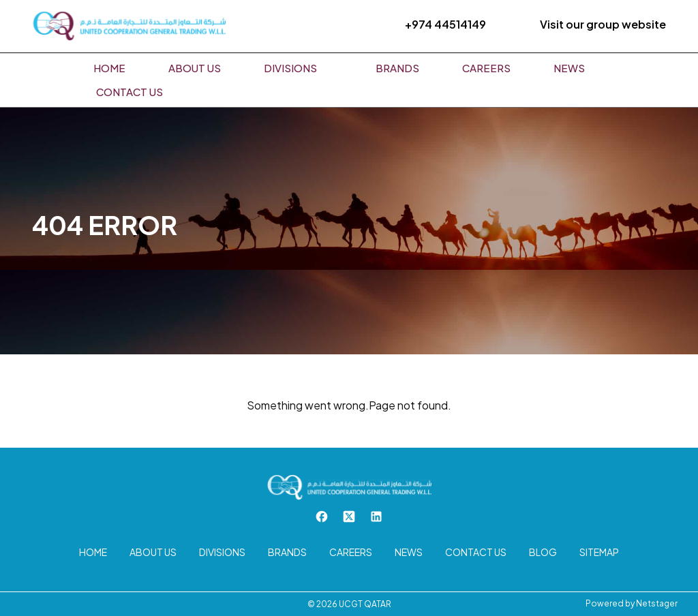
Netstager (657, 603)
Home (109, 68)
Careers (486, 68)
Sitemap (599, 552)
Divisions (290, 68)
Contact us (130, 92)
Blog (543, 552)
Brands (397, 68)
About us (195, 68)
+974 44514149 (445, 24)
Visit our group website (603, 24)
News (569, 68)
